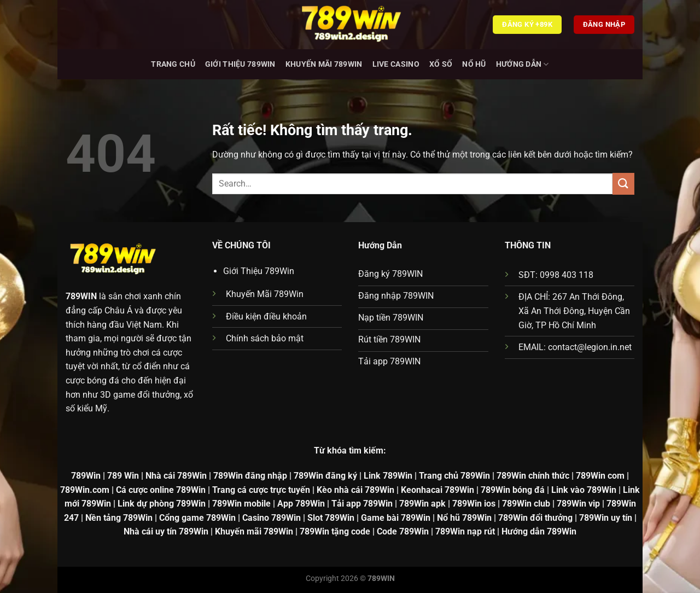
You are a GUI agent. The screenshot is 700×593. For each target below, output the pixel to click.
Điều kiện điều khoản (266, 316)
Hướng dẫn (523, 64)
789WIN (81, 296)
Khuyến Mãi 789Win (324, 64)
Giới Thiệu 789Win (240, 64)
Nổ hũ (474, 64)
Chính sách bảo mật (265, 338)
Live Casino (396, 64)
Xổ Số (441, 64)
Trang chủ (173, 64)
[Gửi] (623, 184)
